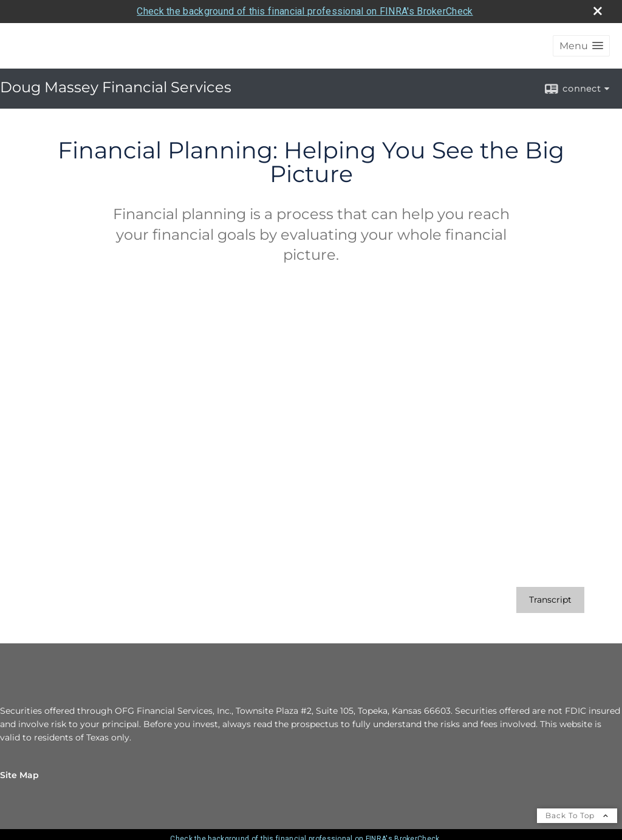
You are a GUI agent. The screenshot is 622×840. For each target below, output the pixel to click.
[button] (581, 46)
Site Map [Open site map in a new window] (19, 775)
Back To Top (577, 815)
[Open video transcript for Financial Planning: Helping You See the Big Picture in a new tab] (550, 600)
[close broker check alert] (598, 11)
